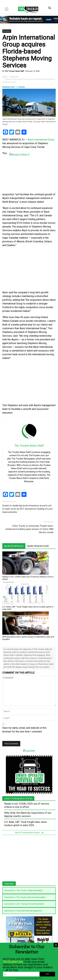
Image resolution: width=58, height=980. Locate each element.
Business (7, 31)
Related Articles (14, 546)
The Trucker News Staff (14, 71)
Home (5, 76)
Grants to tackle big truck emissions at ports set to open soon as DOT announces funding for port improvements (28, 509)
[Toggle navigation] (7, 9)
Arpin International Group (41, 140)
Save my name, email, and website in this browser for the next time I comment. (24, 730)
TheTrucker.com (13, 975)
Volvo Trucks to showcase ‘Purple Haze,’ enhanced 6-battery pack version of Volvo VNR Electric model (29, 529)
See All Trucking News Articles (29, 832)
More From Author (38, 546)
